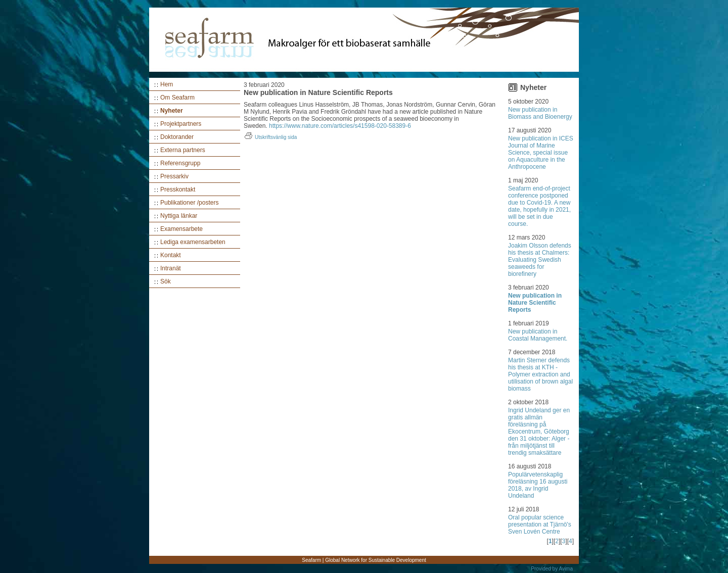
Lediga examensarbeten (193, 242)
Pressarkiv (174, 176)
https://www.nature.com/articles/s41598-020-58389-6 (340, 126)
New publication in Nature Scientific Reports (535, 303)
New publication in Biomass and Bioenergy (540, 113)
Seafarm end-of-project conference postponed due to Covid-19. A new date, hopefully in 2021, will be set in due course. (539, 206)
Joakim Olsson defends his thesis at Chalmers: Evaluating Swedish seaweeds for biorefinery (540, 260)
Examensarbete (181, 229)
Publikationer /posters (189, 203)
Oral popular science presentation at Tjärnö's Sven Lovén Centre (540, 524)
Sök (166, 281)
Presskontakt (178, 189)
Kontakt (171, 255)
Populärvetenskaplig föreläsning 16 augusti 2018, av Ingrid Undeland (538, 485)
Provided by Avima (552, 569)
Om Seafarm (177, 98)
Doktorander (177, 137)
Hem (167, 84)
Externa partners (183, 150)
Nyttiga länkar (179, 216)
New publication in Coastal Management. (538, 335)
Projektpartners (181, 124)
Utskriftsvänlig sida (270, 137)
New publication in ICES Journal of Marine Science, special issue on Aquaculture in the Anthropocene (541, 153)
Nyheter (172, 111)
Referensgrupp (180, 163)
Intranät (171, 268)
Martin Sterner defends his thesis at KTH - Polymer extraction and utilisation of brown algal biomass (540, 374)
